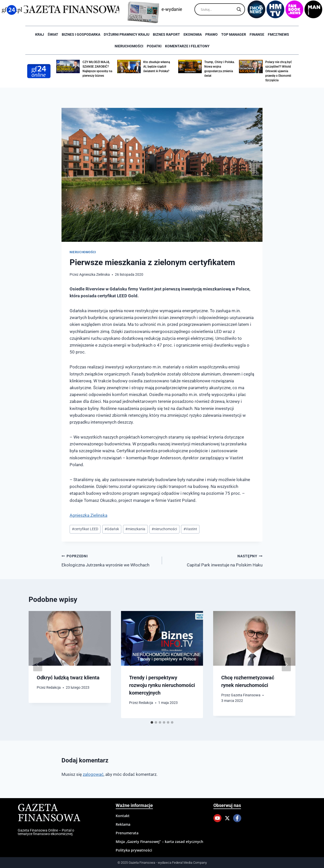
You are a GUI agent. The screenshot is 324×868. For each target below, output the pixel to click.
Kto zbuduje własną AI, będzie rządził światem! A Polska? (157, 67)
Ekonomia (193, 34)
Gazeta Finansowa (246, 695)
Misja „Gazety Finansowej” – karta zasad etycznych (159, 842)
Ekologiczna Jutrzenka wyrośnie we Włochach (110, 560)
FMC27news (278, 34)
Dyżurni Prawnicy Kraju (127, 34)
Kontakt (123, 816)
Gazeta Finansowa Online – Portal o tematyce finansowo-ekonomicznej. (46, 832)
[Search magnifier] (239, 9)
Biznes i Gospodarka (81, 34)
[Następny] (286, 664)
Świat (53, 34)
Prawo (211, 34)
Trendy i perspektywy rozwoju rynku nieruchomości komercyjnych (162, 685)
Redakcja (54, 687)
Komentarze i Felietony (187, 46)
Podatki (154, 46)
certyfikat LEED (85, 529)
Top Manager (234, 34)
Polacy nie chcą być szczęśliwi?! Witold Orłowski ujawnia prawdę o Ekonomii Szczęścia (279, 71)
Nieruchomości (129, 46)
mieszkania (135, 529)
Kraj (40, 34)
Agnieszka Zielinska (95, 274)
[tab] (152, 722)
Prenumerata (127, 833)
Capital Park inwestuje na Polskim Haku (214, 560)
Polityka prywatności (134, 850)
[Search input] (217, 9)
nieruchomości (164, 529)
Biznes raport (166, 34)
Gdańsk (112, 529)
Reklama (123, 824)
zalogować (93, 774)
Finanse (257, 34)
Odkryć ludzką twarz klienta (68, 678)
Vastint (190, 529)
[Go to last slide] (38, 664)
